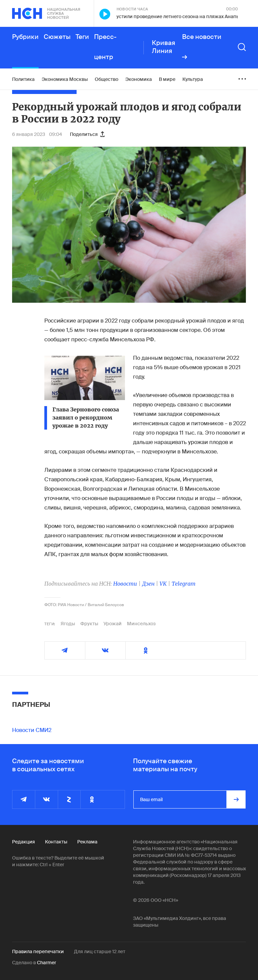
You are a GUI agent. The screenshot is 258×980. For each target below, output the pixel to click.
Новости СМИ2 (32, 730)
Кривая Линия (164, 47)
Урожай (113, 624)
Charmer (47, 963)
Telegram (184, 584)
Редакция (24, 842)
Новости (125, 584)
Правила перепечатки (38, 951)
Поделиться (87, 134)
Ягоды (68, 624)
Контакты (56, 842)
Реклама (87, 842)
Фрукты (89, 624)
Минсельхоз (141, 624)
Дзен (148, 584)
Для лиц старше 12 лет (100, 951)
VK (163, 584)
